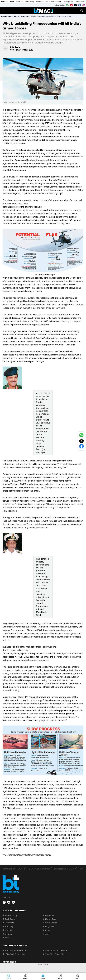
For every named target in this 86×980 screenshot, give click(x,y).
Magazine (50, 926)
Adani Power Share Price (56, 950)
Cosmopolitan (68, 2)
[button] (77, 977)
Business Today (8, 2)
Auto (47, 934)
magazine (17, 17)
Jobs (7, 938)
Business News (6, 17)
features (26, 17)
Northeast (40, 2)
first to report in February (15, 650)
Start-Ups (9, 930)
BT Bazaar (20, 2)
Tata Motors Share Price (16, 950)
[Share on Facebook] (81, 447)
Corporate (9, 923)
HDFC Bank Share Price (15, 954)
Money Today (51, 919)
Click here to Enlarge (44, 275)
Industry (8, 934)
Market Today (11, 915)
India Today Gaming (53, 2)
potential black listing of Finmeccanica (22, 207)
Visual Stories (51, 923)
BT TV (48, 930)
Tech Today (10, 919)
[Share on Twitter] (81, 441)
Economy (50, 915)
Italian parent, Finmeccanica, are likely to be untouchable (32, 133)
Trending (9, 926)
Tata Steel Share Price (55, 954)
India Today (30, 2)
